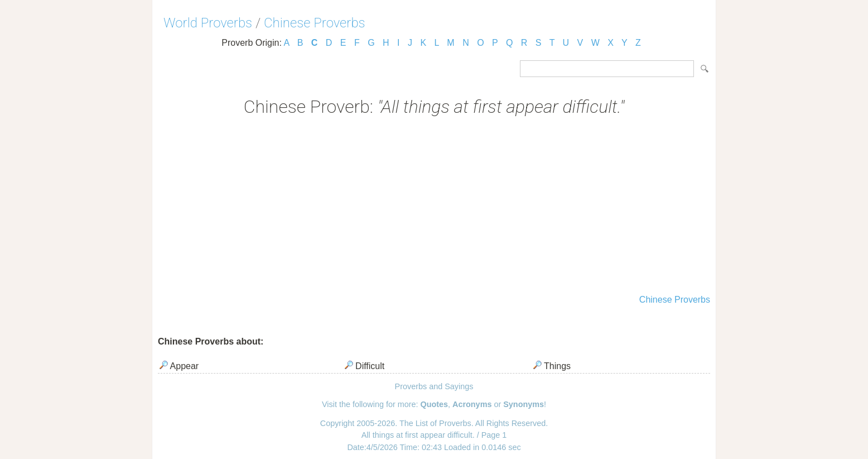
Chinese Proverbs (315, 23)
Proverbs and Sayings (434, 386)
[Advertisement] (434, 207)
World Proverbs (208, 23)
